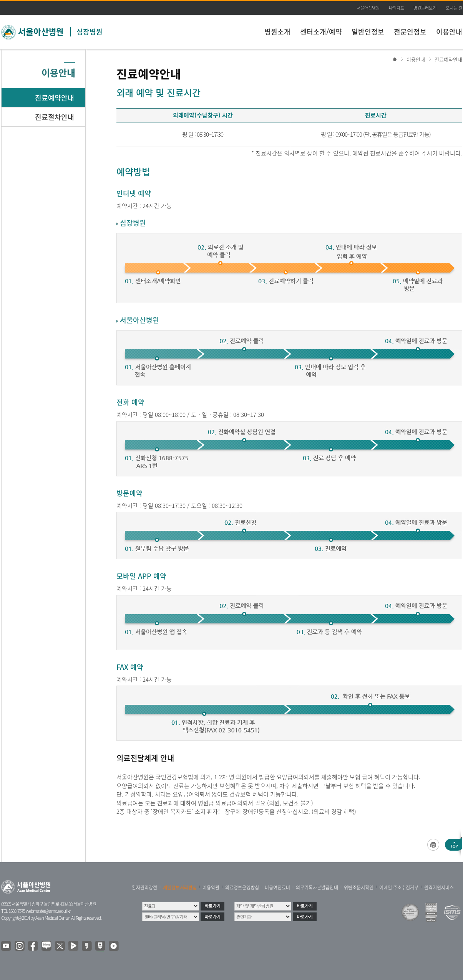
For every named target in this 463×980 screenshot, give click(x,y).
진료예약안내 (448, 59)
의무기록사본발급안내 (317, 887)
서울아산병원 (368, 8)
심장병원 (90, 32)
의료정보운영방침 (242, 887)
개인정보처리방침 (180, 887)
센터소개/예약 (321, 32)
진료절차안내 (55, 117)
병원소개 (277, 32)
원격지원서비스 (439, 887)
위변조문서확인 (359, 887)
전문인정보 (410, 32)
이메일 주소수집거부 (399, 887)
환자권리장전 (144, 887)
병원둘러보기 (425, 8)
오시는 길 (454, 8)
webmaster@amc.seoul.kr (48, 911)
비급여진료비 (277, 887)
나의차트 (397, 8)
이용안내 (449, 32)
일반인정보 (368, 32)
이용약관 (211, 887)
